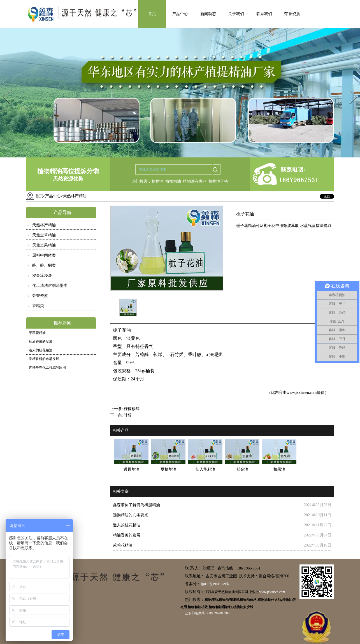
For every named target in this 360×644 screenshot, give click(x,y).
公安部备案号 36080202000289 (207, 613)
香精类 (38, 306)
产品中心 (180, 14)
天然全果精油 (44, 245)
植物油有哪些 (195, 181)
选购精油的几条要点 (131, 515)
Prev (4, 88)
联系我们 (264, 14)
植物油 (157, 181)
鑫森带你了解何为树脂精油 (136, 505)
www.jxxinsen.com (302, 393)
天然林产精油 (44, 225)
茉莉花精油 (37, 333)
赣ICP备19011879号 (215, 584)
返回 (327, 196)
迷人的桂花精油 (41, 350)
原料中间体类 (44, 255)
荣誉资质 (292, 14)
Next (350, 88)
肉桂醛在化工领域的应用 (47, 368)
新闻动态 (208, 14)
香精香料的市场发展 (44, 359)
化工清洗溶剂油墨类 (50, 286)
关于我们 (236, 14)
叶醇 (128, 415)
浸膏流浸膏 (42, 275)
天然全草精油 (44, 235)
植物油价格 (218, 181)
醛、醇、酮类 (44, 265)
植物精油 (173, 181)
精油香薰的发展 (41, 341)
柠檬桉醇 (132, 409)
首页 (152, 14)
